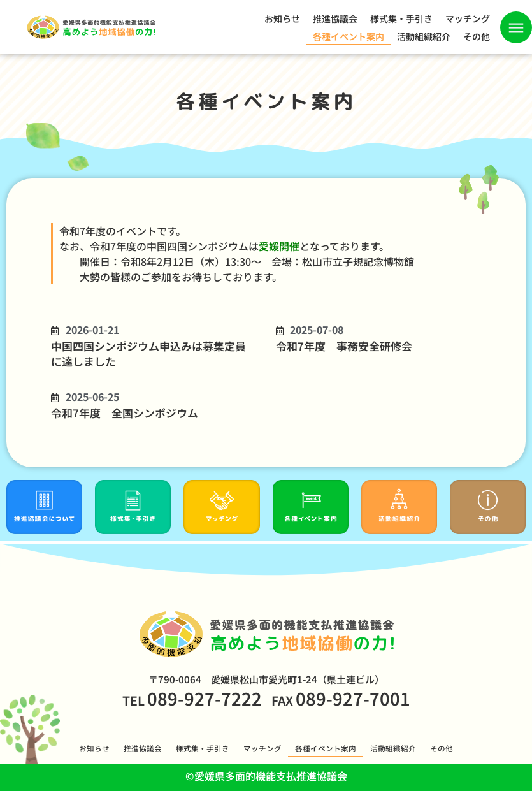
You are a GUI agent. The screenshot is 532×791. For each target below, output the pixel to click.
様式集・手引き (401, 18)
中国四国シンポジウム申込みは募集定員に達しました (148, 353)
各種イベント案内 (349, 36)
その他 (477, 36)
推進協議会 (335, 18)
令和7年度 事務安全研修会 (344, 346)
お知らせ (282, 18)
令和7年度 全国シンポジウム (125, 413)
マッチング (468, 18)
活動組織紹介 (424, 36)
